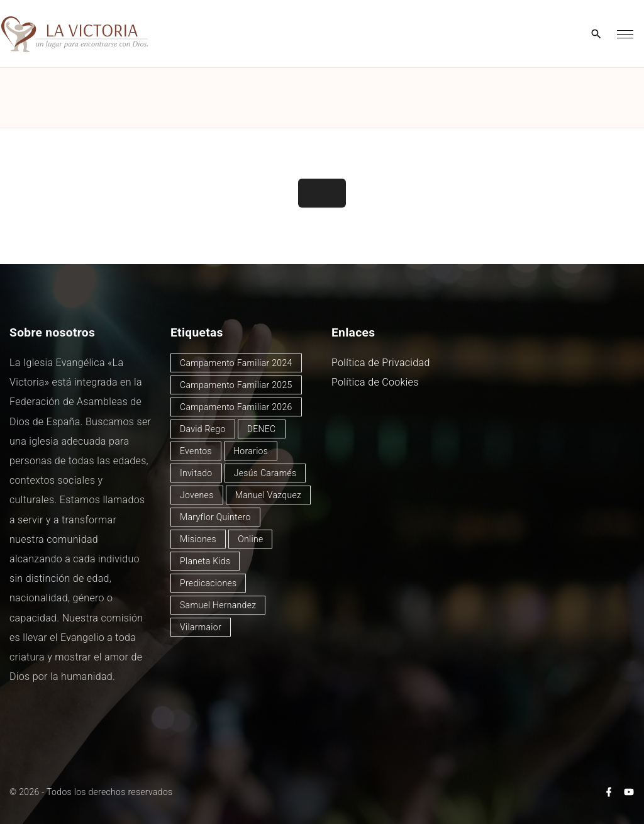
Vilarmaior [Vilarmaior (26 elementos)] (201, 627)
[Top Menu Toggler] (625, 34)
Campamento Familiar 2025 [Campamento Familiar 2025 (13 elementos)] (236, 385)
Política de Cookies (375, 382)
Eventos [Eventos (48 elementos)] (196, 451)
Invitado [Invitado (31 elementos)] (196, 473)
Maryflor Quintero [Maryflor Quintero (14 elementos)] (215, 517)
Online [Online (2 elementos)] (250, 539)
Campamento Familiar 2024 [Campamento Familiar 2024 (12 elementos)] (236, 363)
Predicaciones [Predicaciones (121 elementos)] (208, 583)
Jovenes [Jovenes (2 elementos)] (197, 495)
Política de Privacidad (381, 363)
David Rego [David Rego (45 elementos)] (203, 429)
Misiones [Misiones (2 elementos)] (198, 539)
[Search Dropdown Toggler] (597, 35)
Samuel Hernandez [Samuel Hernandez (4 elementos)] (218, 605)
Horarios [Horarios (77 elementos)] (251, 451)
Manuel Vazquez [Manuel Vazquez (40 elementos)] (268, 495)
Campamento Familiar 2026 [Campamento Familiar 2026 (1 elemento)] (236, 407)
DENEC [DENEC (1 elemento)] (262, 429)
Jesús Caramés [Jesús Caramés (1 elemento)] (265, 473)
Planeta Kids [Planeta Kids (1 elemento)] (205, 561)
